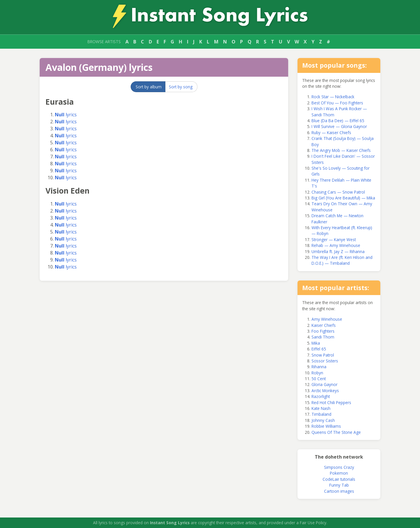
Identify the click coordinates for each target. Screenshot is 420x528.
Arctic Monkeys (325, 391)
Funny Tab (339, 485)
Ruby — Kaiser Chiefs (331, 133)
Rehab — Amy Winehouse (336, 245)
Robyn (317, 373)
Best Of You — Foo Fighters (337, 103)
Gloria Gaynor (324, 384)
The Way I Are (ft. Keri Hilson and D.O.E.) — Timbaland (342, 260)
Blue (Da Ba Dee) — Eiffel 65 (338, 121)
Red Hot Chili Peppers (331, 402)
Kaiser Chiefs (324, 325)
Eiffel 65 (319, 349)
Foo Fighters (323, 331)
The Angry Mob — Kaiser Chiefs (341, 150)
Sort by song (181, 87)
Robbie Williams (326, 426)
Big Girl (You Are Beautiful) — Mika (343, 198)
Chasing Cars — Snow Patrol (338, 192)
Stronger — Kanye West (334, 240)
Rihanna (319, 367)
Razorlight (321, 396)
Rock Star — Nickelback (333, 97)
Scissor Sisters (325, 361)
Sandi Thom (323, 337)
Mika (316, 343)
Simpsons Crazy (339, 467)
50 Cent (319, 379)
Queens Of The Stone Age (336, 432)
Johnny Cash (323, 420)
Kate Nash (321, 408)
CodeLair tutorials (339, 479)
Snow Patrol (323, 355)
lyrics (66, 115)
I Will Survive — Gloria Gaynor (339, 126)
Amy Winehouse (327, 319)
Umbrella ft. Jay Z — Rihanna (338, 251)
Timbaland (321, 414)
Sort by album (149, 87)
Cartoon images (339, 491)
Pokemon (339, 473)
